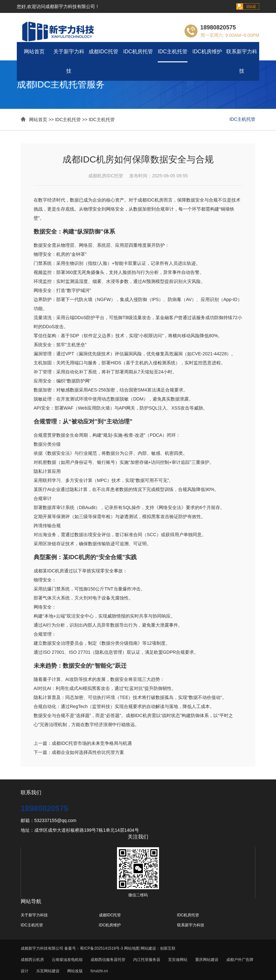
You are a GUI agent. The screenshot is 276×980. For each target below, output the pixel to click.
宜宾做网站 (178, 960)
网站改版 (75, 971)
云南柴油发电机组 (67, 960)
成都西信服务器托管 (108, 960)
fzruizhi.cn (99, 971)
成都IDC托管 (103, 52)
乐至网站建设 (48, 971)
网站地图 (132, 948)
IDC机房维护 (207, 52)
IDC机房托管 (138, 52)
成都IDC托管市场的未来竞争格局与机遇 (92, 743)
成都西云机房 (32, 960)
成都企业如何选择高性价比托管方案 (88, 752)
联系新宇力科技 (242, 61)
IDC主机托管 (173, 52)
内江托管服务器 (147, 960)
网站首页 (34, 52)
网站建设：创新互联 (158, 948)
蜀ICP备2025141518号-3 (102, 948)
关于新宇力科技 (69, 61)
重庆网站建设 (207, 960)
